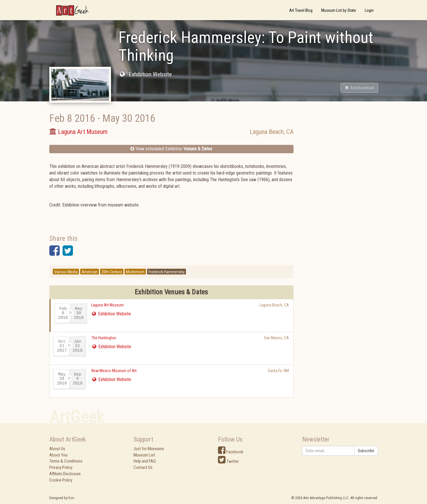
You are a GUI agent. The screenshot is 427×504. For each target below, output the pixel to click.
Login (369, 10)
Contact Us (143, 467)
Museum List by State (339, 10)
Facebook (231, 452)
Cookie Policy (61, 480)
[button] (359, 88)
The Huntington (104, 338)
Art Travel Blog (301, 10)
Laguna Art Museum (107, 305)
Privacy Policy (61, 467)
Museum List (144, 455)
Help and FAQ (145, 461)
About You (58, 455)
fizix (71, 498)
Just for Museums (149, 449)
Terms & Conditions (66, 461)
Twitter (228, 461)
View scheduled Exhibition (171, 149)
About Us (57, 449)
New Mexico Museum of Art (114, 371)
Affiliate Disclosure (65, 474)
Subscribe (366, 451)
